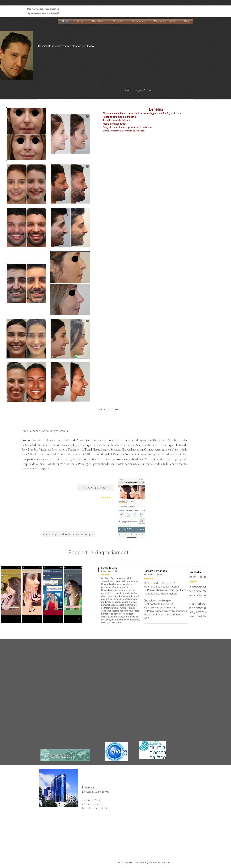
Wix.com (166, 863)
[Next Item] (76, 594)
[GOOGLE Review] (95, 488)
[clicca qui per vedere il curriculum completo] (69, 534)
